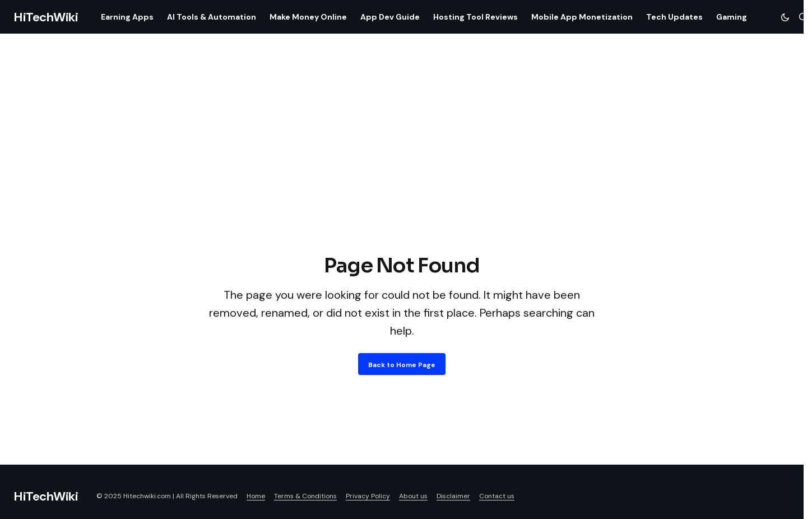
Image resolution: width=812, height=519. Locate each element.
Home (256, 496)
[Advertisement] (402, 167)
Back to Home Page (402, 365)
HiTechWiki (46, 17)
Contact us (497, 496)
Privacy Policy (368, 496)
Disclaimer (453, 496)
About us (413, 496)
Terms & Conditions (305, 496)
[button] (785, 17)
